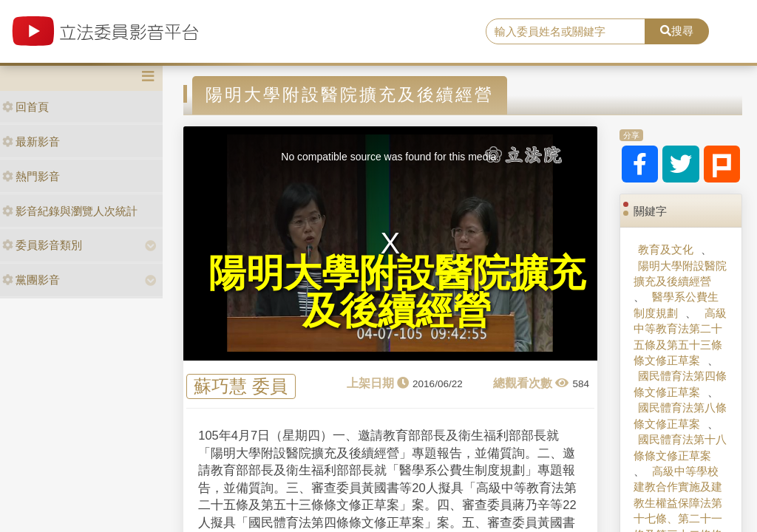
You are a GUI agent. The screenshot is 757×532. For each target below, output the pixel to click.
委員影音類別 (42, 245)
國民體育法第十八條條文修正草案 (680, 447)
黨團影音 (31, 280)
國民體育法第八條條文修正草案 (680, 415)
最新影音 (31, 141)
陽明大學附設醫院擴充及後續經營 (680, 273)
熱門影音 (31, 176)
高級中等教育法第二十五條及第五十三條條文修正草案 (680, 337)
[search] (566, 32)
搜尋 (677, 31)
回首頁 (26, 107)
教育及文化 (666, 249)
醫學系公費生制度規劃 (676, 304)
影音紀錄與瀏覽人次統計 (70, 211)
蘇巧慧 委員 (241, 387)
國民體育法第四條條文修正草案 (680, 383)
